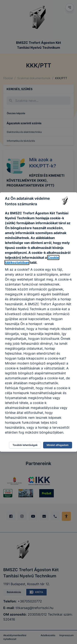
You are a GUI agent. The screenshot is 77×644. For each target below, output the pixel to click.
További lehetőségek (25, 445)
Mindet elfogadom (58, 445)
